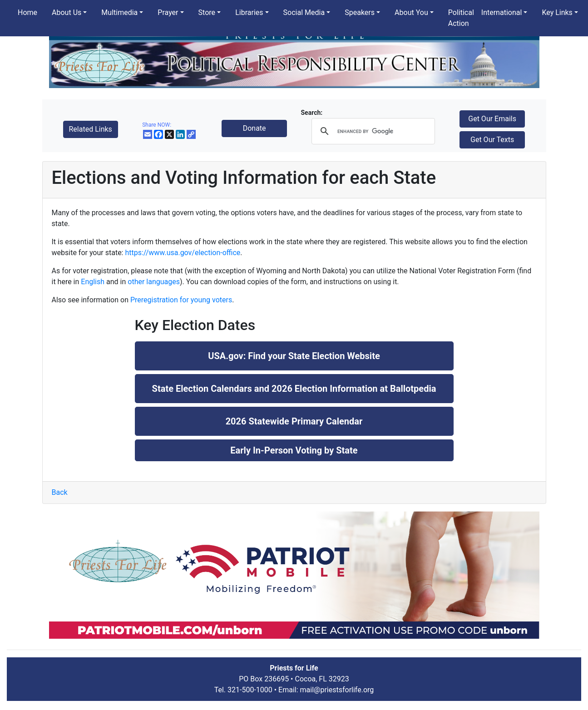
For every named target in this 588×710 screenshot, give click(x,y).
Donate (254, 128)
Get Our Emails (492, 119)
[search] (372, 131)
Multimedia (119, 12)
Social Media (304, 12)
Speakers (360, 12)
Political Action (461, 18)
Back (60, 492)
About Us (67, 12)
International (502, 12)
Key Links (557, 12)
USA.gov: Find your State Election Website (294, 356)
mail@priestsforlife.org (337, 690)
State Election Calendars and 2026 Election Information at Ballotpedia (294, 389)
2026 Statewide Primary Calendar (294, 421)
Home (27, 12)
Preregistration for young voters (181, 300)
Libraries (249, 12)
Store (207, 12)
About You (411, 12)
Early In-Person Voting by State (294, 450)
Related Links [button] (91, 129)
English (93, 282)
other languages (154, 282)
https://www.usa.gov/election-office (183, 253)
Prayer (168, 12)
